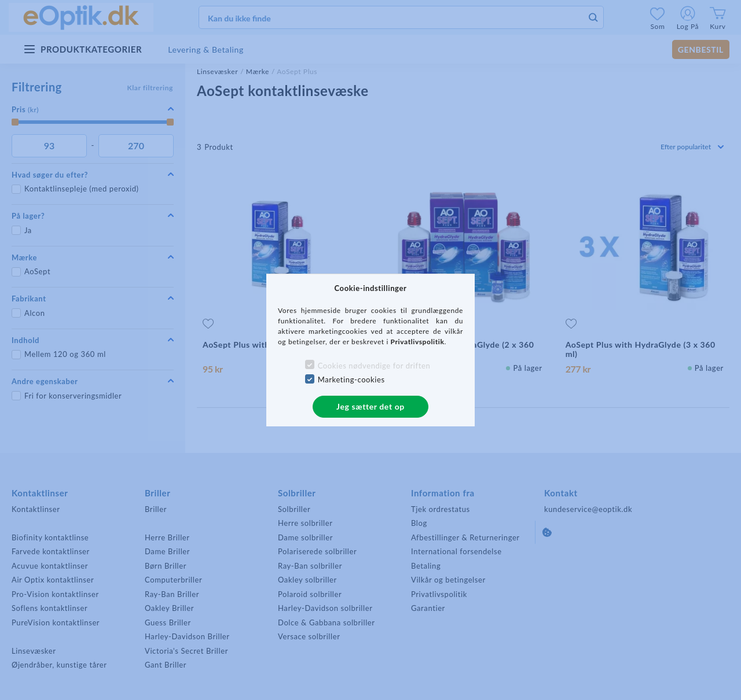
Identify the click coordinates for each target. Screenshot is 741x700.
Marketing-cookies (351, 380)
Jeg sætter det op (370, 406)
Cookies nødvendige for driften (374, 366)
